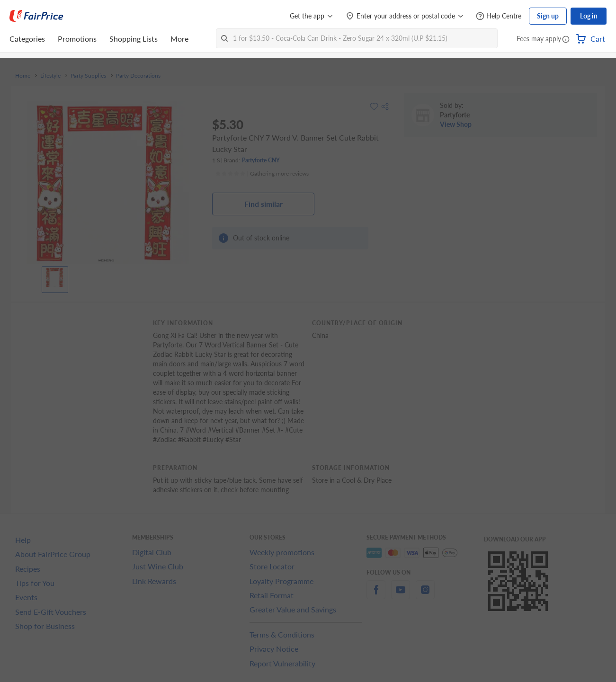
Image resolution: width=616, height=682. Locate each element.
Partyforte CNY (261, 160)
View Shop (456, 124)
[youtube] (401, 595)
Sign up (548, 16)
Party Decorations (138, 76)
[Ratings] (262, 174)
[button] (566, 40)
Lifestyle (50, 76)
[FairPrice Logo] (36, 16)
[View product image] (55, 277)
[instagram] (425, 595)
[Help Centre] (499, 16)
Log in (589, 16)
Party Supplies (88, 76)
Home (23, 76)
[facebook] (376, 595)
